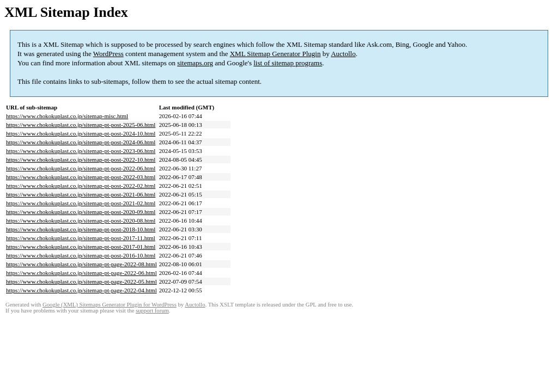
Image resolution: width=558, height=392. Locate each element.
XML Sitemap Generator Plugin (275, 54)
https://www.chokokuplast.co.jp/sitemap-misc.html (67, 116)
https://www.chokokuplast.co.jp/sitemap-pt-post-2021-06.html (81, 194)
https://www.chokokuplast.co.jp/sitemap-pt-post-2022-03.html (81, 177)
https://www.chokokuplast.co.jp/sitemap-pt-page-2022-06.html (81, 273)
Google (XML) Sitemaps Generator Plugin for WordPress (110, 305)
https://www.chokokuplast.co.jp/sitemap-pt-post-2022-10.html (81, 160)
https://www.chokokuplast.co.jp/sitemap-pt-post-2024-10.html (81, 133)
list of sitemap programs (288, 63)
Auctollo (343, 54)
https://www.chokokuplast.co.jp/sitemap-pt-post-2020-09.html (81, 212)
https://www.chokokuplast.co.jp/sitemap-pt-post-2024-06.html (81, 142)
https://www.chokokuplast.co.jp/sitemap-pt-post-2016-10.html (81, 255)
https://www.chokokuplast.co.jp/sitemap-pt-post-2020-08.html (81, 220)
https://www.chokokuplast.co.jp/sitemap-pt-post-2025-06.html (81, 125)
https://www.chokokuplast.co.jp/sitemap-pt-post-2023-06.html (81, 151)
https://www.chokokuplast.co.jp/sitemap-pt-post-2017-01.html (81, 247)
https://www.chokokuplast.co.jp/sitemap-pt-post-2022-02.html (81, 186)
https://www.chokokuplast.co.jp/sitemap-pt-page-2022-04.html (81, 290)
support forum (152, 311)
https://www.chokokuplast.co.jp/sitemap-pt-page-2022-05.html (81, 281)
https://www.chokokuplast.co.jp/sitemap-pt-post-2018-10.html (81, 229)
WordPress (108, 54)
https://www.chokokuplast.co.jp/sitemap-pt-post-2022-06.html (81, 168)
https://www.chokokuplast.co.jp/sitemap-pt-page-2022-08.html (81, 264)
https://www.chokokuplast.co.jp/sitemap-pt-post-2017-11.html (81, 238)
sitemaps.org (195, 63)
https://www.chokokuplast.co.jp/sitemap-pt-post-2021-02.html (81, 203)
